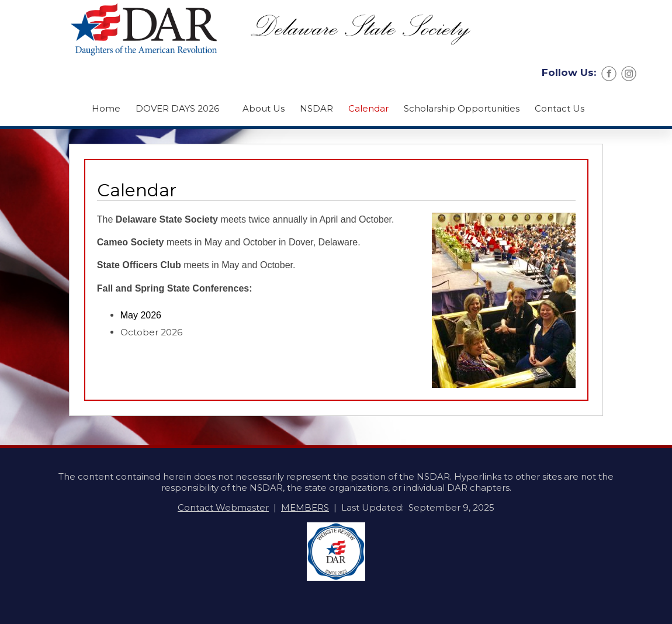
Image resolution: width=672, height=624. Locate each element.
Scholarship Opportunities (462, 108)
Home (106, 108)
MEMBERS (305, 507)
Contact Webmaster (223, 507)
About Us (264, 108)
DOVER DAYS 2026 (177, 108)
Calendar (368, 108)
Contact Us (560, 108)
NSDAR (316, 108)
